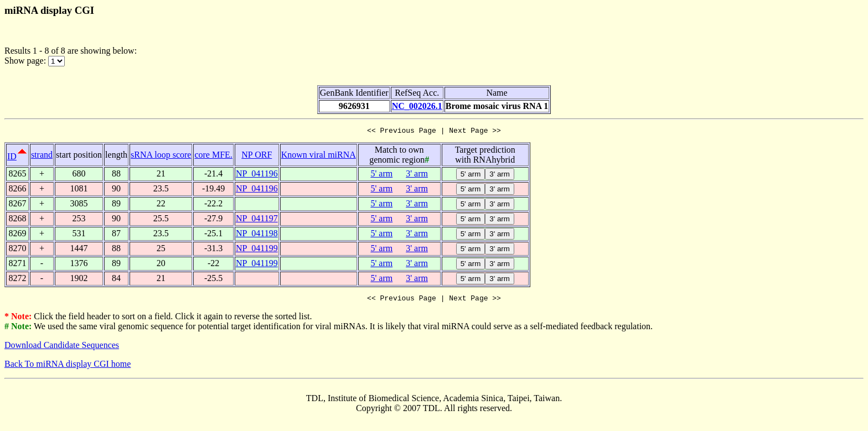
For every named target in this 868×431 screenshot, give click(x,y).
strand (42, 156)
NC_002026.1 (417, 106)
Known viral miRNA (319, 156)
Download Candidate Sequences (62, 348)
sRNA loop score (161, 156)
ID (12, 158)
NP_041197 (257, 220)
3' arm (417, 175)
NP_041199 (257, 250)
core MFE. (213, 156)
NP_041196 (257, 175)
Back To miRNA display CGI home (68, 367)
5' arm (381, 175)
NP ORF (257, 156)
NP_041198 (257, 235)
